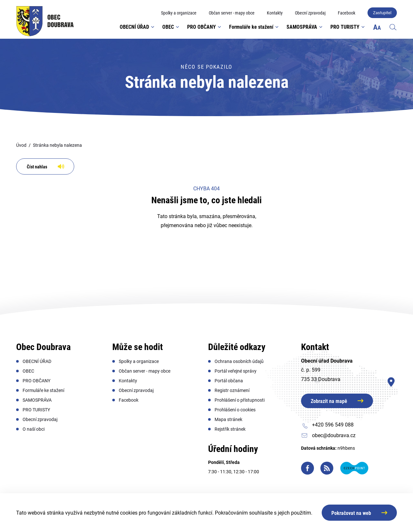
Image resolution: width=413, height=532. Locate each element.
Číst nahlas (37, 167)
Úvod (21, 145)
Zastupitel (382, 13)
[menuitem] (179, 13)
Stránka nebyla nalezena (57, 145)
